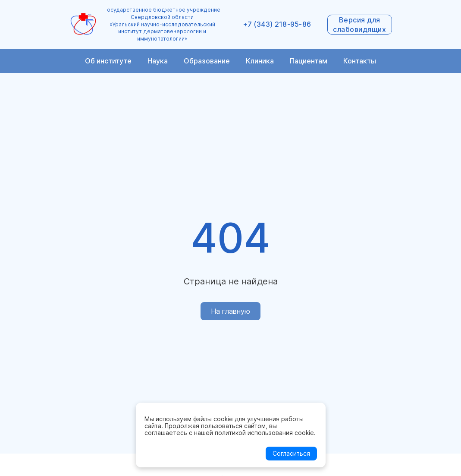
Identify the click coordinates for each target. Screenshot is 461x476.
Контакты (360, 61)
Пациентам (309, 61)
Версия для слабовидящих (359, 25)
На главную (230, 311)
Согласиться (291, 453)
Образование (207, 61)
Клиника (260, 61)
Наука (158, 61)
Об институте (108, 61)
